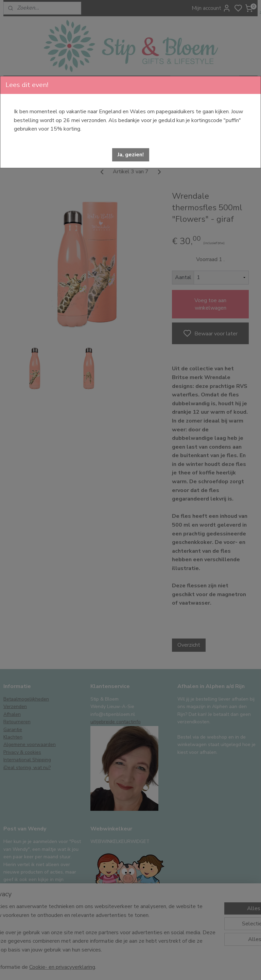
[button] (131, 155)
